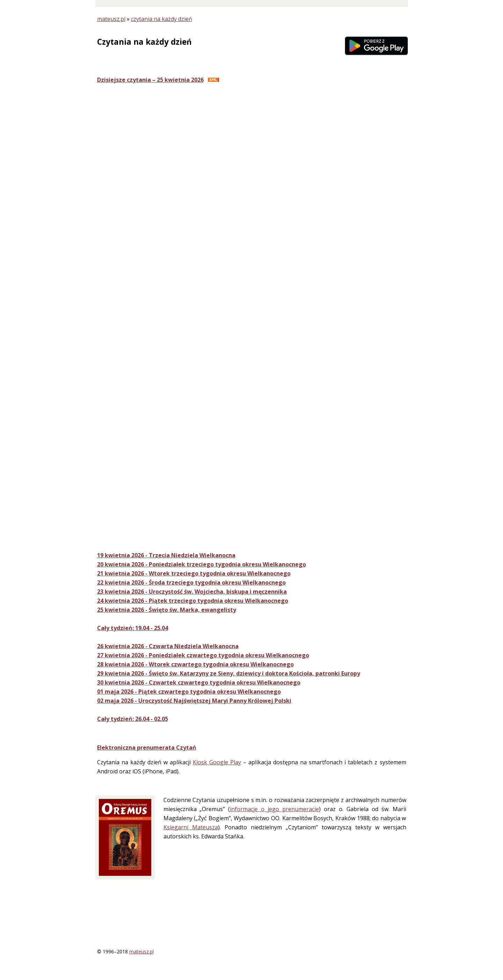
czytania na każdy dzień (162, 19)
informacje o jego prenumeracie (274, 809)
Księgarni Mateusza (191, 827)
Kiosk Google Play (217, 762)
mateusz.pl (111, 19)
